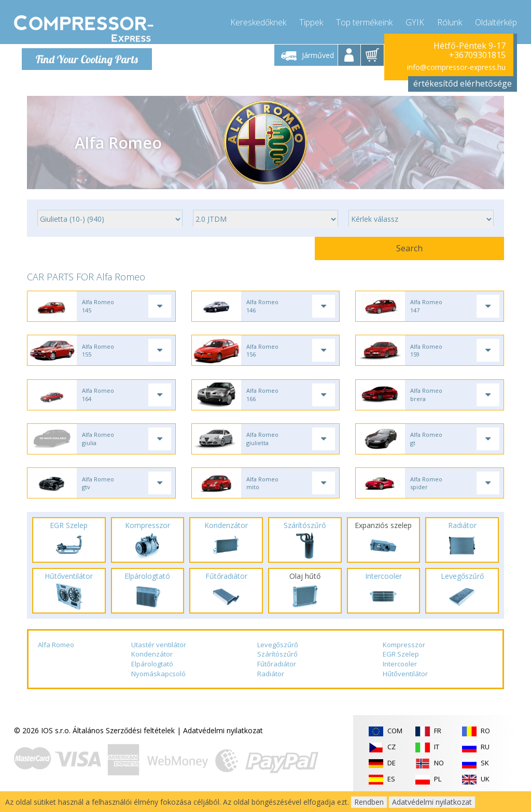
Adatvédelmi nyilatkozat (223, 742)
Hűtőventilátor (405, 686)
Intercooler (400, 676)
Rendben (369, 802)
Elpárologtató (152, 676)
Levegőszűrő (278, 657)
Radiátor (271, 686)
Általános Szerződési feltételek (124, 742)
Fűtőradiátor (277, 676)
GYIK (415, 21)
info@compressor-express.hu (456, 67)
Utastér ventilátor (159, 657)
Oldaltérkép (496, 21)
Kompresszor (404, 657)
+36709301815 (477, 55)
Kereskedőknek (258, 21)
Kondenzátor (152, 666)
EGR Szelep (401, 666)
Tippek (311, 21)
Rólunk (450, 21)
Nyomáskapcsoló (158, 686)
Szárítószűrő (277, 666)
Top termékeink (364, 21)
